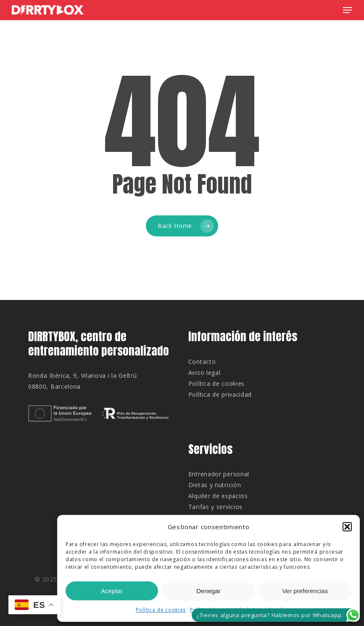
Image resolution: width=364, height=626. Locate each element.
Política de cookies (161, 610)
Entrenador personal (219, 474)
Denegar (208, 591)
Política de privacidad (220, 394)
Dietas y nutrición (215, 485)
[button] (347, 527)
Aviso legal (204, 373)
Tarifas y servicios (215, 507)
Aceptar (112, 591)
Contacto (202, 362)
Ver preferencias (305, 591)
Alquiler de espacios (218, 496)
